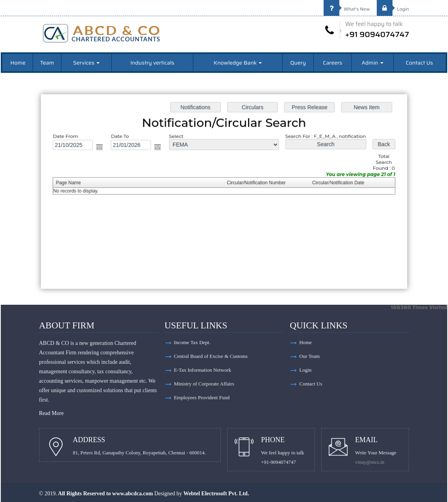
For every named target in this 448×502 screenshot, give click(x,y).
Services (86, 63)
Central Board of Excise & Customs (211, 356)
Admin (373, 63)
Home (18, 63)
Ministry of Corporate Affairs (204, 384)
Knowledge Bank (238, 63)
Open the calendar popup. (102, 148)
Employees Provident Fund (202, 397)
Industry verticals (152, 63)
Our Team (309, 356)
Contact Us (419, 63)
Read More (51, 413)
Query (298, 63)
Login (393, 9)
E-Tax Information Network (203, 370)
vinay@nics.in (370, 462)
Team (47, 63)
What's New (347, 9)
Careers (332, 63)
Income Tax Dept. (192, 342)
